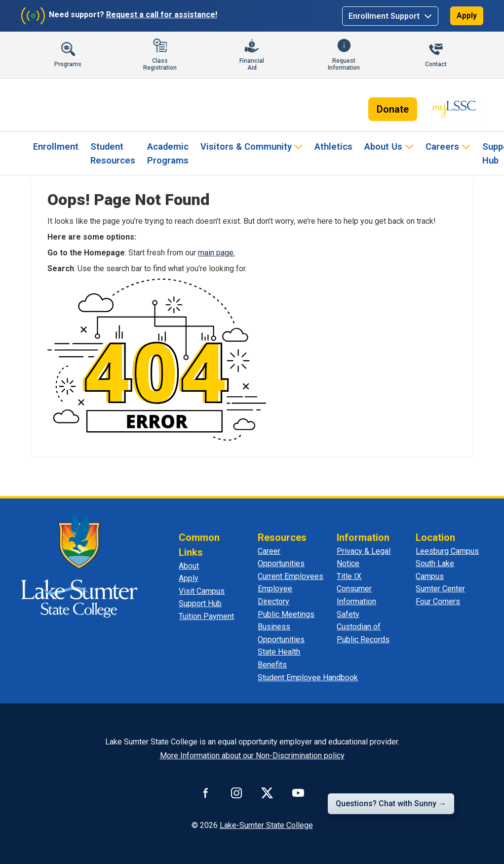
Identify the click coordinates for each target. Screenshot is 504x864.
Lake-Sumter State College (266, 825)
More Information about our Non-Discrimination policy (252, 756)
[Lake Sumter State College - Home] (79, 565)
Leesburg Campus (447, 551)
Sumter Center (440, 589)
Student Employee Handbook (308, 678)
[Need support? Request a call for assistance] (121, 16)
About (189, 566)
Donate (393, 109)
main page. (216, 253)
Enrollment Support (385, 16)
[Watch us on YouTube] (298, 793)
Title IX (349, 576)
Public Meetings (286, 614)
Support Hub (200, 603)
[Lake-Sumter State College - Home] (77, 105)
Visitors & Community (246, 146)
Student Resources (113, 153)
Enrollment (56, 146)
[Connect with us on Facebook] (206, 793)
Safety (348, 614)
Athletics (333, 146)
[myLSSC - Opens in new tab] (454, 109)
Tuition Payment (206, 616)
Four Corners (438, 601)
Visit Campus (202, 591)
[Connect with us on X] (267, 793)
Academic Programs (168, 153)
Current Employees (291, 576)
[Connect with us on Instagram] (236, 793)
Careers (442, 146)
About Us (383, 146)
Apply (467, 16)
